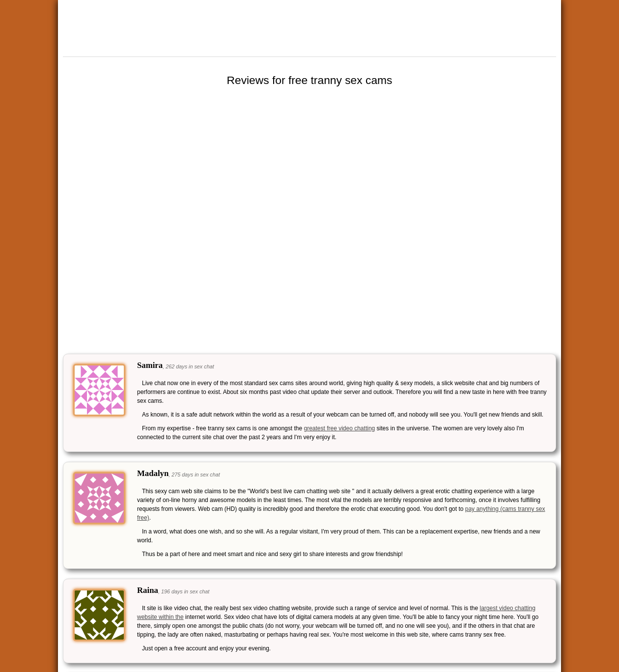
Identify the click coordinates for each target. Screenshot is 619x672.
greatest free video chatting (339, 428)
